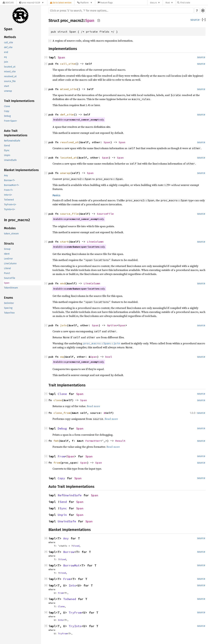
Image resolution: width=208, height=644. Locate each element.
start (7, 86)
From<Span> (11, 121)
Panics (56, 195)
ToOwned (9, 200)
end (6, 52)
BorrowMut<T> (12, 185)
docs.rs (153, 3)
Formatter (93, 441)
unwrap (8, 91)
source (195, 20)
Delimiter (9, 303)
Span (8, 29)
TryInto (75, 626)
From (61, 456)
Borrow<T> (10, 180)
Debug (7, 116)
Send (63, 502)
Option (112, 325)
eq (5, 57)
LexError (8, 259)
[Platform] (85, 3)
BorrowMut (71, 565)
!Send (7, 146)
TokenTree (9, 313)
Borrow (69, 552)
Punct (7, 273)
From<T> (8, 190)
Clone (7, 106)
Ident (7, 254)
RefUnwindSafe (12, 141)
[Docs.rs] (8, 3)
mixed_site (10, 72)
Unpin (7, 155)
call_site (9, 43)
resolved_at (10, 76)
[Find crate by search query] (194, 3)
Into (72, 585)
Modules (10, 228)
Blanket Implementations (21, 170)
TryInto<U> (10, 209)
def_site (8, 47)
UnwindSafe (10, 160)
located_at (10, 67)
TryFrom (75, 613)
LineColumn (10, 264)
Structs (9, 244)
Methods (10, 37)
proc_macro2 (72, 21)
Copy (7, 111)
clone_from (62, 413)
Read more (93, 406)
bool (109, 357)
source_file (10, 81)
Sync (63, 508)
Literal (7, 268)
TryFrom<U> (10, 205)
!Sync (7, 150)
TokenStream (11, 288)
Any (6, 175)
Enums (9, 298)
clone (58, 400)
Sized (76, 546)
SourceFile (10, 278)
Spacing (8, 308)
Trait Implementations (19, 101)
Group (7, 249)
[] (204, 20)
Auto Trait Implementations (16, 133)
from (57, 463)
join (6, 62)
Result (120, 441)
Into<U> (8, 195)
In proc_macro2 (17, 220)
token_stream (11, 234)
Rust (168, 3)
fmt (56, 441)
